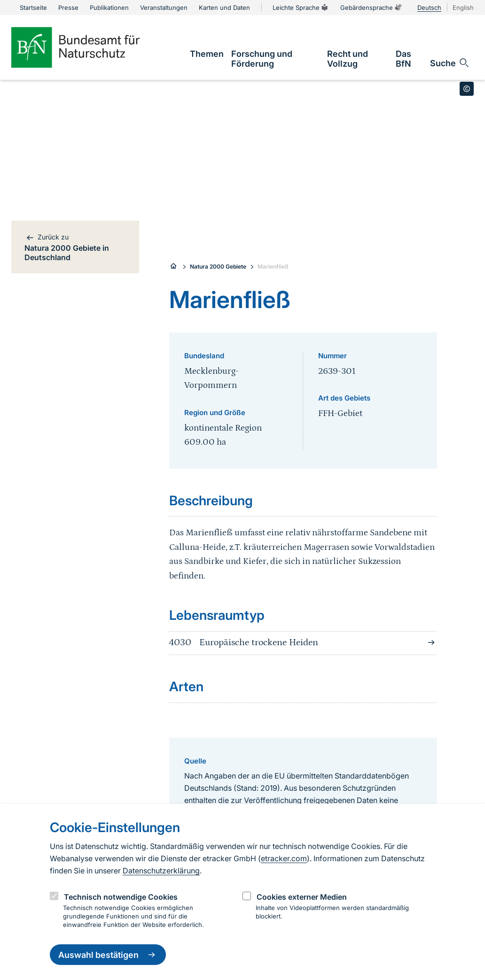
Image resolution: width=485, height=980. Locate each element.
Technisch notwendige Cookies (121, 897)
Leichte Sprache (301, 8)
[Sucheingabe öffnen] (450, 63)
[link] (207, 54)
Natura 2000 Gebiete (218, 266)
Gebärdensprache (371, 8)
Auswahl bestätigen (108, 955)
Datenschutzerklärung (161, 871)
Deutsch (429, 8)
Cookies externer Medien (302, 897)
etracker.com (284, 858)
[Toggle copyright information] (467, 89)
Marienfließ (273, 266)
